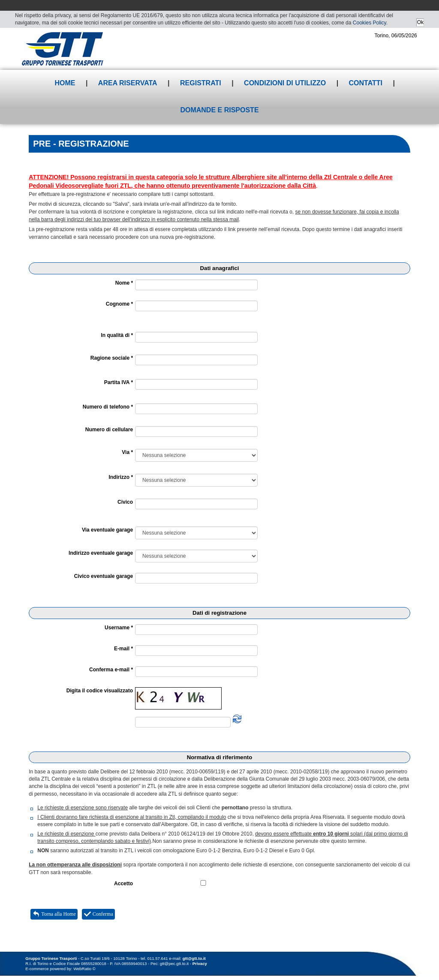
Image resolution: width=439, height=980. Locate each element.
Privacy (200, 963)
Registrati (201, 83)
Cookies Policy (370, 23)
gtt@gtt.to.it (194, 958)
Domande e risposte (219, 110)
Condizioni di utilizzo (285, 83)
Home (65, 83)
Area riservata (128, 83)
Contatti (366, 83)
